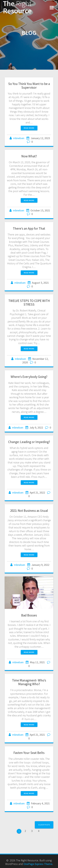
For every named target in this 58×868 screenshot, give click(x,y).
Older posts (44, 825)
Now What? (29, 156)
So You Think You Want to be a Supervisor (29, 86)
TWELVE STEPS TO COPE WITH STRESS (29, 303)
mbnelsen (19, 138)
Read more (29, 128)
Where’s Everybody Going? (29, 377)
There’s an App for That (29, 228)
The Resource (17, 7)
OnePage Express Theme (38, 864)
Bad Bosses (29, 615)
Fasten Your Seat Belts (29, 753)
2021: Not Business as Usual (29, 511)
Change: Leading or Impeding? (29, 442)
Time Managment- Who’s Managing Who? (29, 682)
